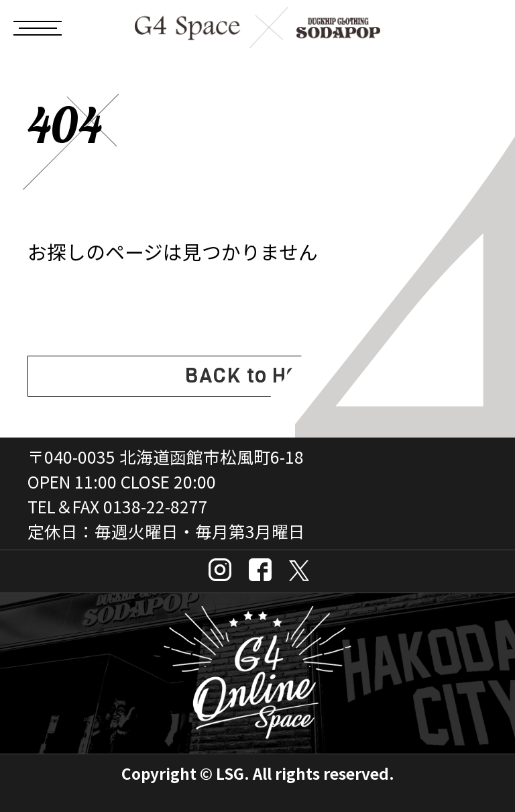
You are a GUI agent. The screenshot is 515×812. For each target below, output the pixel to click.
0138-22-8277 (156, 506)
